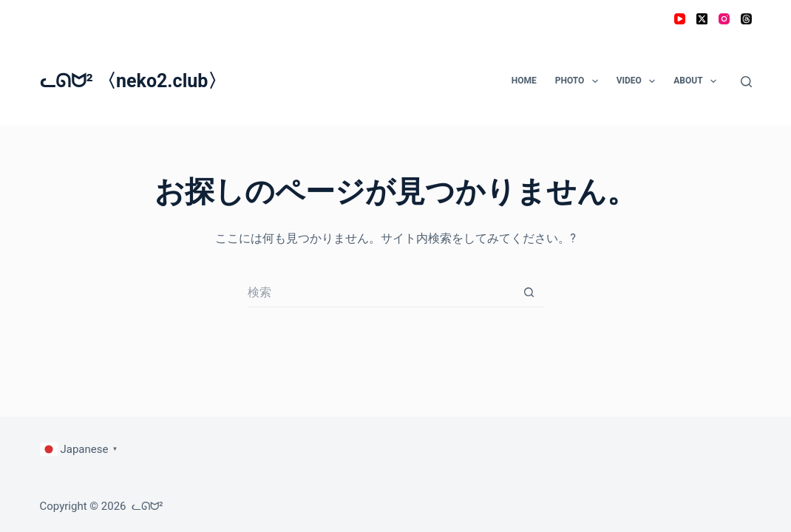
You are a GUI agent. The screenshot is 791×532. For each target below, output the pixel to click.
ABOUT (698, 81)
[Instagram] (724, 19)
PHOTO (580, 81)
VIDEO (639, 81)
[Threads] (746, 19)
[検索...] (381, 293)
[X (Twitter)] (702, 19)
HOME (524, 81)
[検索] (746, 82)
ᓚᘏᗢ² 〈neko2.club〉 (133, 81)
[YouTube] (680, 19)
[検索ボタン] (529, 293)
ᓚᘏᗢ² (147, 506)
